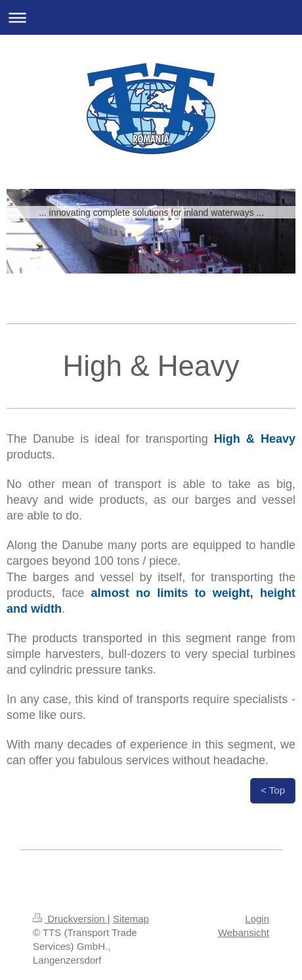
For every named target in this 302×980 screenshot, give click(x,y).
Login (257, 919)
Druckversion (70, 919)
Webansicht (244, 932)
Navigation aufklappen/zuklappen (151, 17)
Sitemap (131, 919)
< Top (273, 790)
